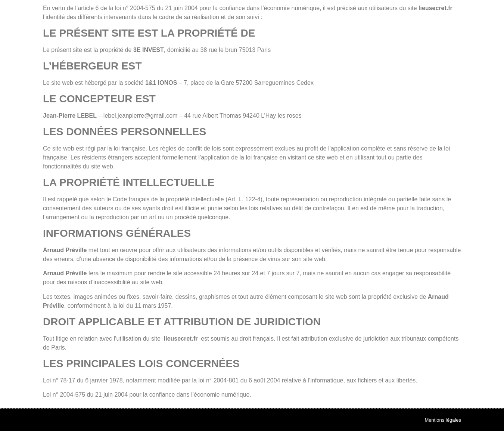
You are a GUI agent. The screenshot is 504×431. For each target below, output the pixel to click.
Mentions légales (443, 420)
